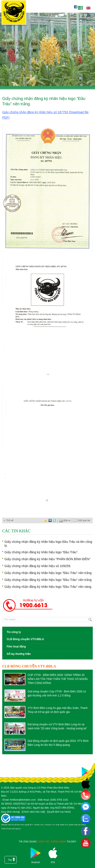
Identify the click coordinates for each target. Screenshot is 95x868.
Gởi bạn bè (82, 521)
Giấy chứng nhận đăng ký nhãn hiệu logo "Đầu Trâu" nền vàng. (48, 587)
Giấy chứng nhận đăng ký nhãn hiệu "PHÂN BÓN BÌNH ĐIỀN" (47, 559)
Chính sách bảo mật (33, 812)
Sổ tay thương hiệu (19, 654)
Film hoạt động (16, 647)
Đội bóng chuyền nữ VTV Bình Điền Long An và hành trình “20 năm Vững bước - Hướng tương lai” (57, 726)
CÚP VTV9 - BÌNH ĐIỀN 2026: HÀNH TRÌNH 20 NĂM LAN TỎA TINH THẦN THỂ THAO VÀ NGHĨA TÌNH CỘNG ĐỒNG (58, 679)
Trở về (10, 520)
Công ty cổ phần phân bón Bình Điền (14, 13)
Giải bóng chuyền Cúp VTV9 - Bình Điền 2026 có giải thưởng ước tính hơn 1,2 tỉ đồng (57, 694)
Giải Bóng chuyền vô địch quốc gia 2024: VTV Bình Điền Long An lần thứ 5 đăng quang (58, 743)
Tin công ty (14, 632)
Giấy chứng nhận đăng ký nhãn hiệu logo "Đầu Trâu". (41, 552)
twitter (55, 520)
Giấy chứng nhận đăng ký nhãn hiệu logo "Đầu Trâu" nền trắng (48, 573)
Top (10, 860)
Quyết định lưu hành (59, 812)
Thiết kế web (6, 829)
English (88, 8)
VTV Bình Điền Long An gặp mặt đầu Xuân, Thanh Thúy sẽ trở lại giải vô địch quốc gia (58, 710)
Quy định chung (10, 812)
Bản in (65, 521)
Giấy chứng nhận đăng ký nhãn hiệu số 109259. (38, 566)
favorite (46, 520)
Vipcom (18, 829)
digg (50, 520)
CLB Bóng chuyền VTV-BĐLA (25, 639)
